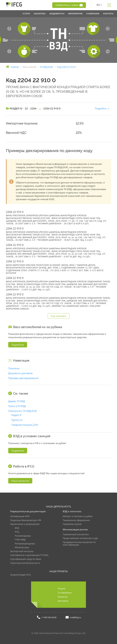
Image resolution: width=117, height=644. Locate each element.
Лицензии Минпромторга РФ (26, 520)
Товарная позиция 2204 (25, 425)
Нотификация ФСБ (20, 516)
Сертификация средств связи (26, 559)
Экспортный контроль (22, 551)
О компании (65, 593)
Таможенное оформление (76, 520)
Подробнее (18, 345)
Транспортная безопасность (25, 563)
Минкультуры (22, 547)
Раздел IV (16, 415)
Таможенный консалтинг (76, 535)
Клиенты (63, 597)
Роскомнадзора (23, 536)
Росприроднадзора (25, 544)
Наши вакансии (20, 481)
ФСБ (17, 528)
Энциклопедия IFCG (20, 575)
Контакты (63, 601)
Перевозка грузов (72, 524)
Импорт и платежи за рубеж (78, 516)
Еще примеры (59, 316)
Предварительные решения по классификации (79, 544)
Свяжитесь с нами (69, 5)
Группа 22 (17, 420)
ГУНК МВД (20, 540)
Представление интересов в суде (80, 538)
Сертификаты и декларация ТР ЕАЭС (29, 555)
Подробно (101, 108)
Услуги (61, 588)
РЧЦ (17, 532)
